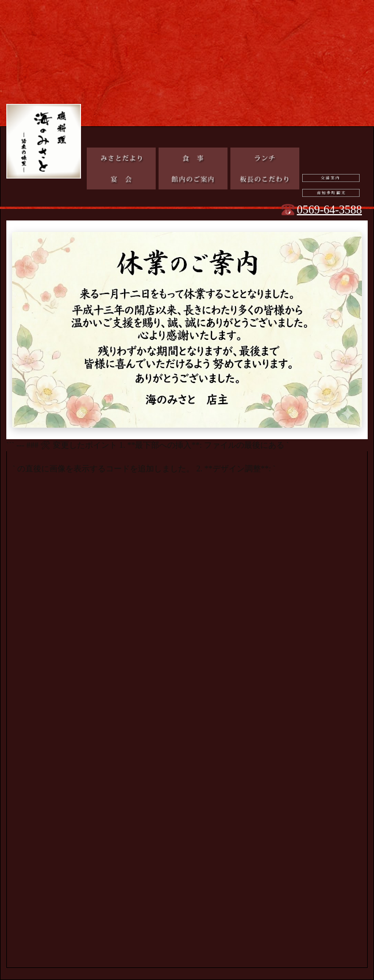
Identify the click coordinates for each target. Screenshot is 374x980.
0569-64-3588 (329, 210)
